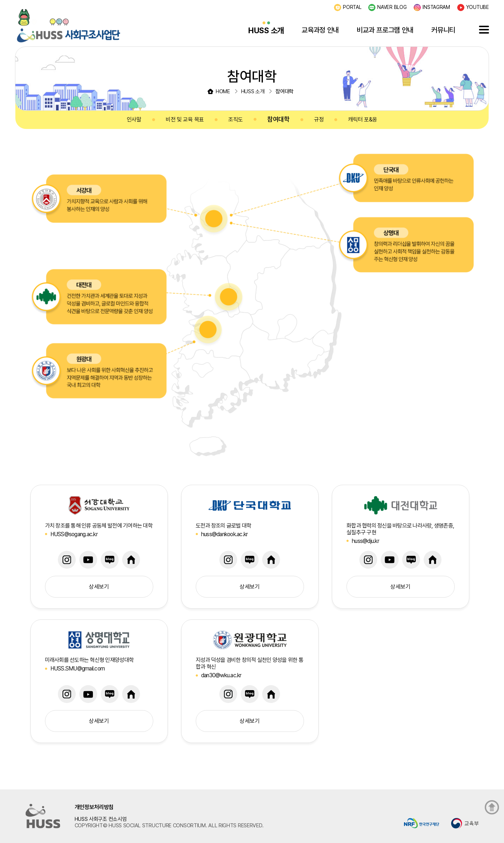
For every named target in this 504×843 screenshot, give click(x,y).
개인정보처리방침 (94, 807)
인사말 (134, 119)
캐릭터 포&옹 (363, 119)
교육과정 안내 (320, 30)
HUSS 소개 (266, 30)
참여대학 (278, 119)
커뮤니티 (443, 30)
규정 (319, 119)
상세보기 (99, 587)
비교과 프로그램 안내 (385, 30)
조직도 (236, 119)
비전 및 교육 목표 (185, 119)
